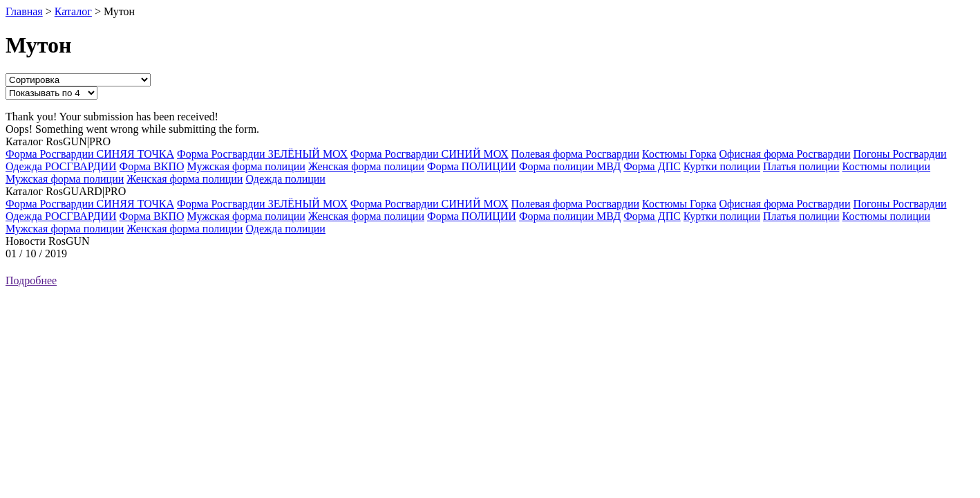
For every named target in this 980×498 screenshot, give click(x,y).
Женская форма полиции (366, 166)
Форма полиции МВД (570, 166)
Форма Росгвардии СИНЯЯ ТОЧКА (90, 154)
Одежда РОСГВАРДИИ (61, 166)
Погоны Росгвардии (899, 154)
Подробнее (31, 280)
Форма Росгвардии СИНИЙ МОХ (430, 154)
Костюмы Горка (679, 154)
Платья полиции (801, 166)
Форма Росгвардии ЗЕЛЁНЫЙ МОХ (262, 154)
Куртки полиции (722, 166)
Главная (24, 11)
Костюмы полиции (887, 166)
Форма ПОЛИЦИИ (472, 166)
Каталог (73, 11)
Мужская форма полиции (246, 166)
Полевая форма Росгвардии (576, 154)
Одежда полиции (285, 179)
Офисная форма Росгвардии (785, 154)
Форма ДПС (652, 166)
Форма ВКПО (152, 166)
